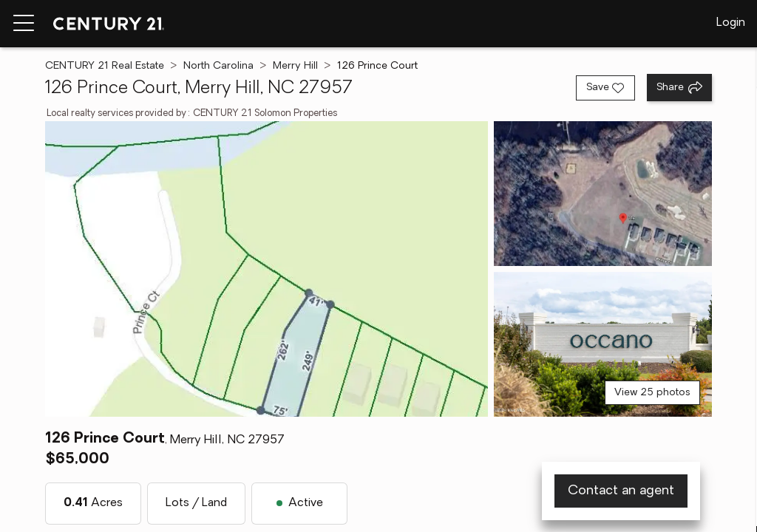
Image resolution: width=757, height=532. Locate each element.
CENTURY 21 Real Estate (105, 66)
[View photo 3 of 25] (603, 344)
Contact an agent (621, 491)
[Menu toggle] (24, 24)
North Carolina (218, 66)
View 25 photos (652, 393)
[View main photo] (266, 269)
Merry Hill (295, 66)
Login (731, 23)
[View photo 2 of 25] (603, 194)
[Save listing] (605, 88)
